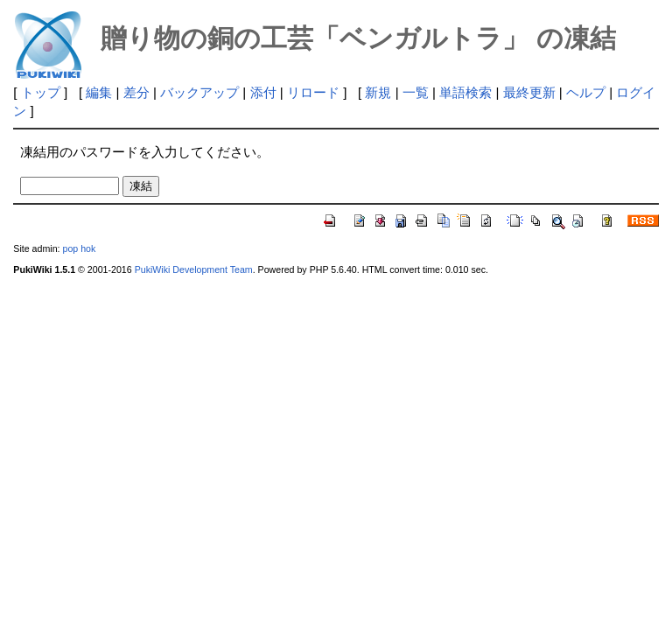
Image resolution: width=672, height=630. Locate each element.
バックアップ (199, 92)
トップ (41, 92)
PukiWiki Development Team (194, 269)
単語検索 (465, 92)
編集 (99, 92)
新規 (378, 92)
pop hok (79, 248)
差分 (136, 92)
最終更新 (529, 92)
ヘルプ (586, 92)
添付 (263, 92)
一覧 (416, 92)
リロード (313, 92)
